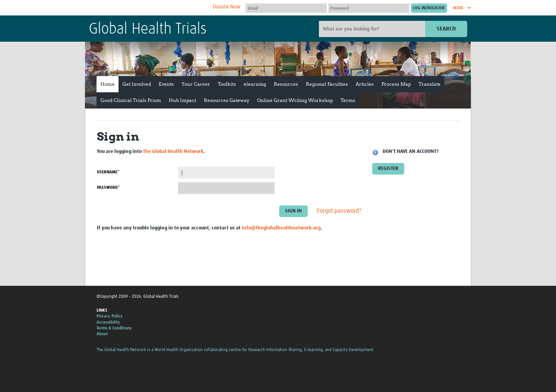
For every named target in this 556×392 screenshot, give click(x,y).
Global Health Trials (148, 29)
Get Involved (137, 84)
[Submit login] (429, 8)
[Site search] (373, 29)
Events (166, 84)
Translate (430, 84)
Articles (365, 84)
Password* (108, 188)
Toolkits (227, 84)
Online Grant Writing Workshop (295, 100)
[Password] (369, 8)
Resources (286, 84)
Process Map (396, 84)
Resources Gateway (227, 100)
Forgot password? (339, 211)
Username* (108, 172)
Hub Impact (182, 100)
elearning (255, 84)
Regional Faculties (327, 84)
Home (108, 84)
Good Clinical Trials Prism (131, 100)
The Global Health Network (146, 8)
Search (446, 29)
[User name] (286, 8)
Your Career (196, 84)
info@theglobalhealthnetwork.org (281, 228)
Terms (348, 100)
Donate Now (227, 7)
